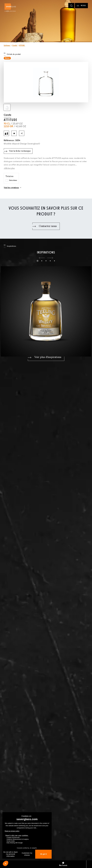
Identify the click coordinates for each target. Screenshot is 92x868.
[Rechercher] (71, 6)
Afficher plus (9, 168)
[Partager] (22, 133)
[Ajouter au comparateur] (6, 133)
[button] (42, 258)
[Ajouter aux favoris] (14, 133)
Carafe (15, 46)
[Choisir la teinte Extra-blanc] (7, 180)
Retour (7, 58)
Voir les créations (11, 188)
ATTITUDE (22, 46)
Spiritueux (7, 46)
